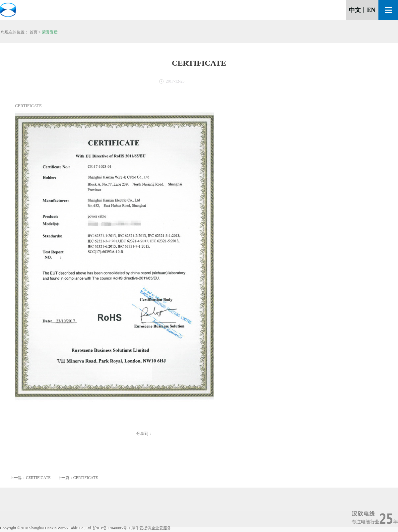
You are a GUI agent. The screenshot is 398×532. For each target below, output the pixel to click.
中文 (355, 10)
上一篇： (30, 478)
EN (371, 10)
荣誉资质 (50, 32)
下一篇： (78, 478)
